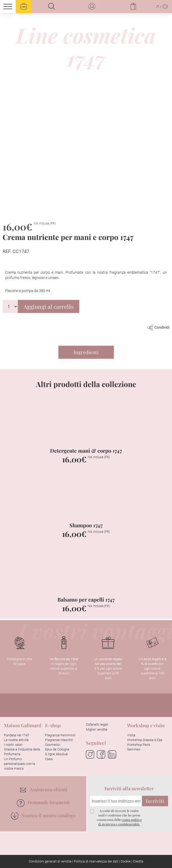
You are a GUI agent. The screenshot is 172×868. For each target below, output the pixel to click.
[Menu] (8, 7)
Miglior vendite (97, 729)
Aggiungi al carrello (49, 306)
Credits (138, 861)
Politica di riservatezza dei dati (96, 861)
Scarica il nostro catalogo (43, 815)
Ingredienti (86, 352)
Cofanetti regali (97, 724)
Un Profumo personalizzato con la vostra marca (20, 764)
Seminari (134, 749)
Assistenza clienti (44, 789)
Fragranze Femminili (60, 735)
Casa (49, 759)
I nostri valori (13, 745)
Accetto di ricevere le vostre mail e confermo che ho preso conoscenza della (119, 817)
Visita (131, 735)
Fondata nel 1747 (17, 735)
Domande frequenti (43, 802)
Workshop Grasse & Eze (145, 740)
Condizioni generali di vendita (50, 861)
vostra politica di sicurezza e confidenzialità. (120, 822)
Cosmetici (53, 745)
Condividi (158, 327)
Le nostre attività (16, 740)
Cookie (126, 861)
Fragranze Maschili (59, 740)
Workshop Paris (139, 745)
